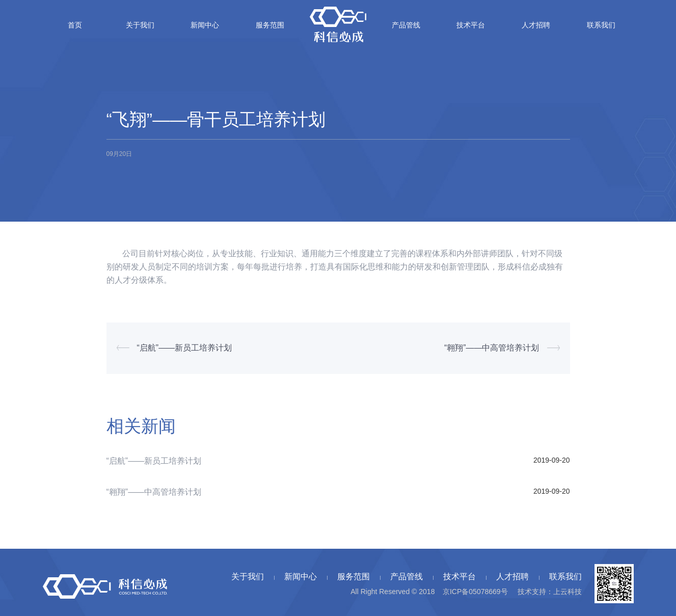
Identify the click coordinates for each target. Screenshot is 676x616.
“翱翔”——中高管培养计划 (492, 348)
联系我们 (601, 25)
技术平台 (471, 25)
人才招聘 (536, 25)
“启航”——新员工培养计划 (185, 348)
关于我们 (140, 25)
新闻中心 (205, 25)
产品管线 (406, 25)
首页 (75, 25)
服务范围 (270, 25)
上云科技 (567, 592)
